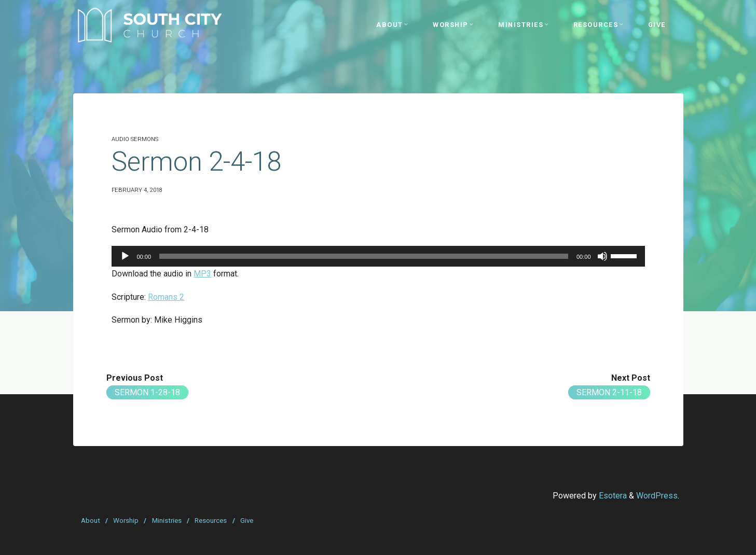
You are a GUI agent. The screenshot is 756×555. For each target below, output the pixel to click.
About (91, 521)
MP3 (202, 274)
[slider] (364, 256)
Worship (126, 521)
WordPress (657, 496)
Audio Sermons (135, 139)
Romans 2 (166, 297)
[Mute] (602, 256)
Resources (211, 521)
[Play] (125, 256)
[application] (378, 256)
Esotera (612, 496)
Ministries (167, 521)
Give (247, 521)
